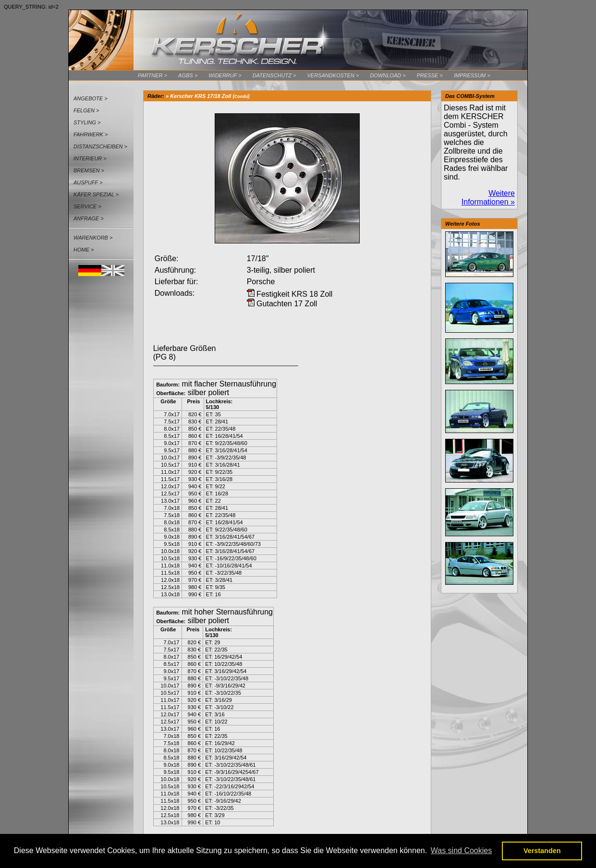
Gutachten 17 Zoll (282, 304)
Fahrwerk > (91, 134)
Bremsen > (89, 170)
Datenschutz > (274, 75)
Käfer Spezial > (96, 194)
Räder (155, 96)
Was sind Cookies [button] (461, 850)
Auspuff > (88, 182)
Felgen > (86, 110)
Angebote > (91, 98)
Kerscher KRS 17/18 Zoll (201, 96)
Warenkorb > (93, 238)
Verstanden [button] (542, 851)
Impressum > (472, 75)
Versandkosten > (333, 75)
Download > (388, 75)
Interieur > (90, 158)
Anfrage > (89, 218)
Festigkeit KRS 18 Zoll (290, 294)
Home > (84, 250)
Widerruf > (225, 75)
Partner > (152, 75)
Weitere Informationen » (488, 198)
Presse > (430, 75)
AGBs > (188, 75)
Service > (87, 206)
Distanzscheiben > (100, 146)
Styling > (87, 122)
